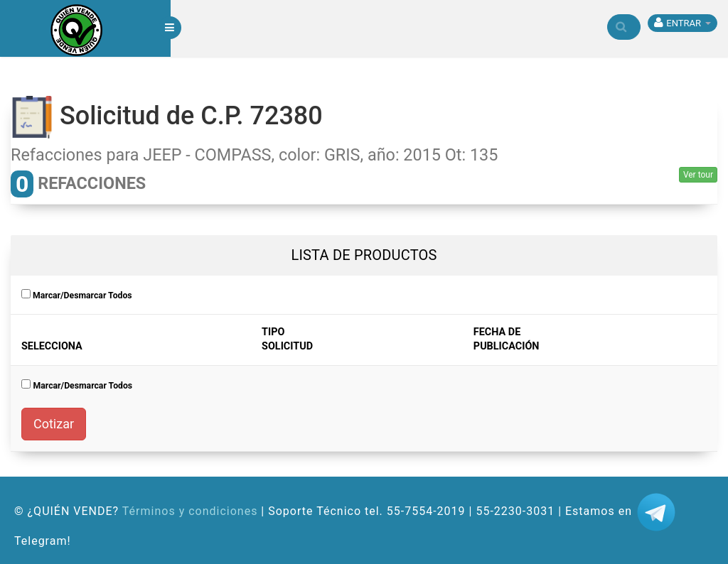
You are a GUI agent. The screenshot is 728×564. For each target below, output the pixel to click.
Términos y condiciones (190, 511)
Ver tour (698, 175)
